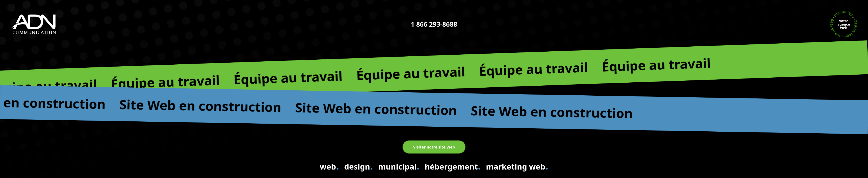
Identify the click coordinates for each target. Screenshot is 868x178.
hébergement (453, 166)
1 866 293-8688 (434, 24)
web (329, 166)
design (359, 166)
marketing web (517, 166)
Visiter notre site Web (434, 147)
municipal (399, 166)
